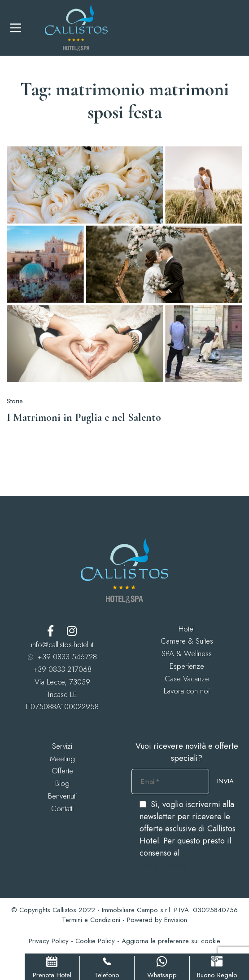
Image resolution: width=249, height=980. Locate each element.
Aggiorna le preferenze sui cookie (171, 941)
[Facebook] (50, 631)
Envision (176, 920)
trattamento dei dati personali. (187, 859)
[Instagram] (72, 631)
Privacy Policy (49, 941)
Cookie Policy (95, 941)
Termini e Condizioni (91, 920)
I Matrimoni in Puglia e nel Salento (84, 417)
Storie (15, 401)
